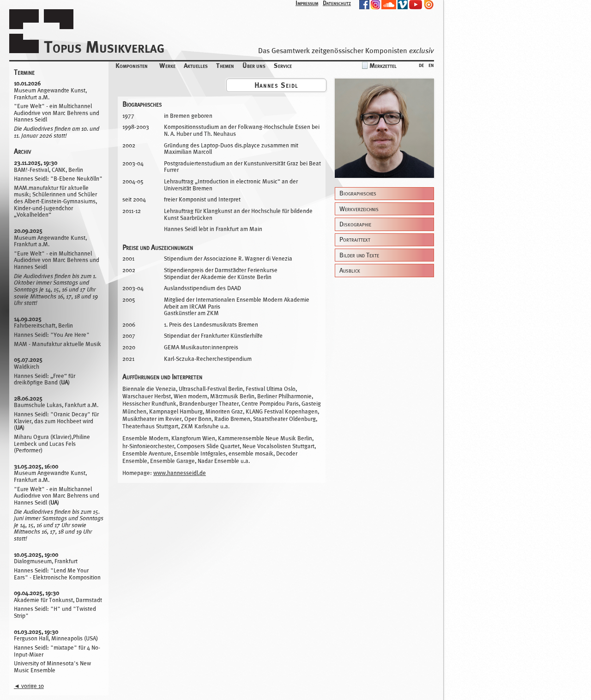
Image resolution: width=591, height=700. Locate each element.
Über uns (254, 65)
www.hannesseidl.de (180, 473)
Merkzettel (383, 65)
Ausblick (350, 271)
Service (283, 65)
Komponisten (132, 65)
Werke (167, 65)
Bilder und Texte (359, 255)
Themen (225, 65)
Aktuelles (196, 65)
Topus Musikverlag (104, 47)
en (431, 64)
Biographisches (358, 193)
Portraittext (355, 240)
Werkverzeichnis (359, 209)
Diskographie (355, 224)
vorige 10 (29, 686)
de (421, 64)
